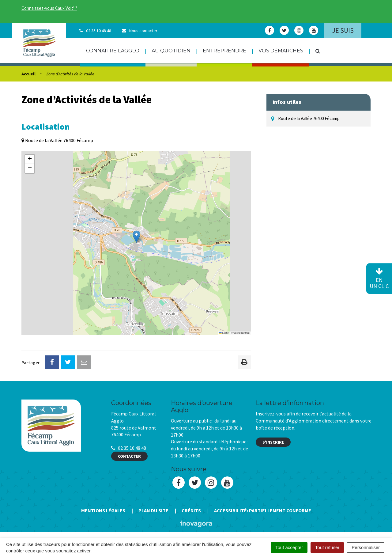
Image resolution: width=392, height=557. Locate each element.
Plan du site (153, 510)
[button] (136, 237)
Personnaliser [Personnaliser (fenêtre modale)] (366, 547)
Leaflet (224, 333)
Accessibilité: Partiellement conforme (263, 510)
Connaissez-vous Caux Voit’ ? (49, 8)
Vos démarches (281, 51)
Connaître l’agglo (113, 51)
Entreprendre (224, 51)
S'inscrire (273, 442)
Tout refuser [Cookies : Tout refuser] (327, 547)
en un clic (379, 279)
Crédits (191, 510)
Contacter (129, 456)
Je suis (343, 30)
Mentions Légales (103, 510)
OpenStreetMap (241, 333)
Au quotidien (171, 51)
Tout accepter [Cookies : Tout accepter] (289, 547)
